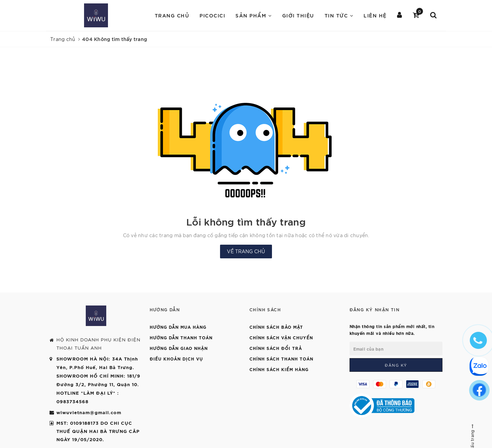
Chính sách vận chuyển (281, 337)
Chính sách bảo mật (276, 327)
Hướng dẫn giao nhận (179, 348)
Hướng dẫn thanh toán (181, 337)
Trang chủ (172, 15)
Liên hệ (375, 15)
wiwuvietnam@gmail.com (89, 412)
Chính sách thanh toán (281, 358)
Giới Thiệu (298, 15)
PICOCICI (212, 15)
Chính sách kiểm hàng (279, 369)
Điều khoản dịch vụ (176, 358)
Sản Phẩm (254, 15)
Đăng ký (396, 365)
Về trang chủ (246, 251)
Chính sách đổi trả (276, 348)
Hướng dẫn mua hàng (178, 327)
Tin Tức (339, 15)
